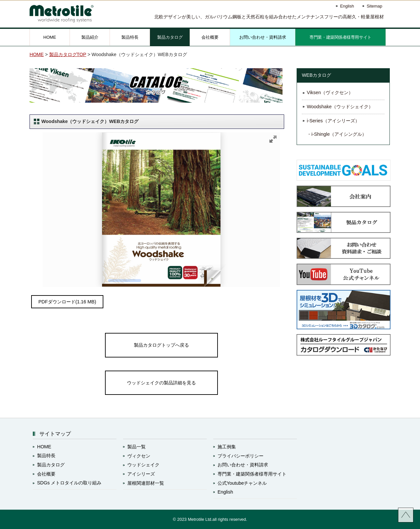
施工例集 (227, 447)
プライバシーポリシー (241, 456)
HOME (50, 37)
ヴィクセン (139, 456)
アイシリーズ (141, 474)
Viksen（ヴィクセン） (330, 92)
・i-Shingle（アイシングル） (337, 134)
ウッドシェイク (143, 465)
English (347, 6)
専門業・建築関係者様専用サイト (340, 37)
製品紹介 (90, 37)
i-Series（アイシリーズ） (333, 121)
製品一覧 (136, 447)
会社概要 (210, 37)
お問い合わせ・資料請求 (263, 37)
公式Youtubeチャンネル (242, 483)
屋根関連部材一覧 (146, 483)
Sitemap (374, 6)
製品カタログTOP (68, 54)
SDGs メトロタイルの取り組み (69, 483)
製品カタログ (170, 37)
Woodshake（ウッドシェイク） (340, 107)
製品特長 (130, 37)
